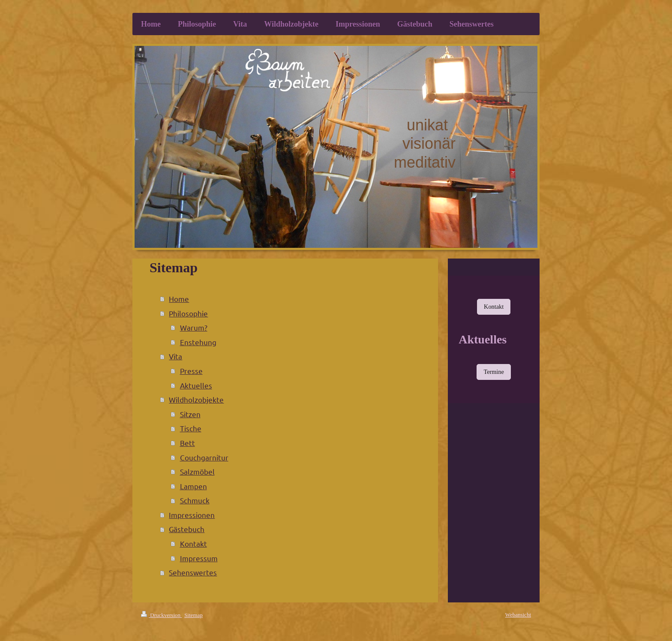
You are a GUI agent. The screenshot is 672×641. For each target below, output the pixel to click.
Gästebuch (187, 529)
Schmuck (195, 500)
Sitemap (193, 615)
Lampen (193, 486)
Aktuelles (196, 385)
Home (179, 299)
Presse (191, 371)
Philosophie (188, 313)
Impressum (199, 558)
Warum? (194, 327)
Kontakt (193, 543)
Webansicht (518, 615)
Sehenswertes (193, 572)
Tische (191, 428)
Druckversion (161, 615)
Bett (187, 443)
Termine (493, 372)
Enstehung (198, 342)
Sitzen (190, 414)
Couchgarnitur (204, 457)
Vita (175, 356)
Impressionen (192, 515)
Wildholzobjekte (196, 399)
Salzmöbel (197, 471)
